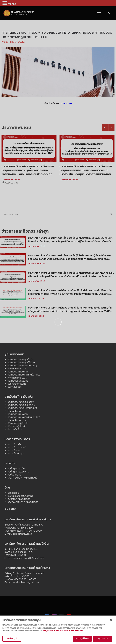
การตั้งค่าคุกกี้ (12, 639)
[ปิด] (111, 621)
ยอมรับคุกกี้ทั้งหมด (82, 639)
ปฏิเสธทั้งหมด (103, 639)
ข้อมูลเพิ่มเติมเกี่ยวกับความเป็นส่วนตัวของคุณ (63, 631)
